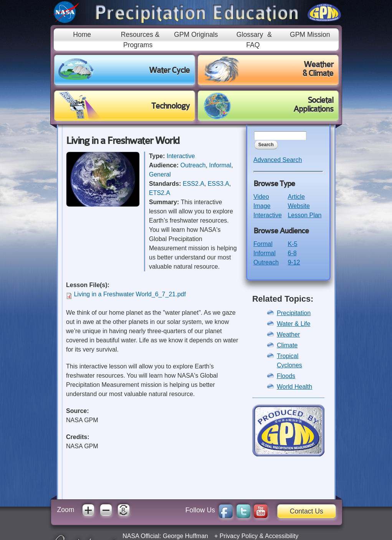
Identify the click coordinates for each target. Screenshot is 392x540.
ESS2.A (194, 184)
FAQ (253, 45)
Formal (263, 244)
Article (296, 197)
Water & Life (294, 324)
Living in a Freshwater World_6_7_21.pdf (130, 294)
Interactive (181, 156)
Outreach (193, 165)
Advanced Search (278, 160)
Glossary (250, 35)
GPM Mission (310, 35)
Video (261, 197)
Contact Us (307, 511)
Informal (220, 165)
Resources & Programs (140, 40)
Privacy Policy (239, 536)
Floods (286, 376)
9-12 (294, 262)
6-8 (292, 253)
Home (82, 35)
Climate (287, 345)
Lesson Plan (304, 215)
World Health (294, 387)
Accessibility (282, 536)
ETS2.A (160, 193)
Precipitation (294, 313)
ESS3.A (218, 184)
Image (262, 206)
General (160, 174)
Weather (288, 334)
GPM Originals (196, 35)
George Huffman (185, 536)
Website (299, 206)
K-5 (292, 244)
